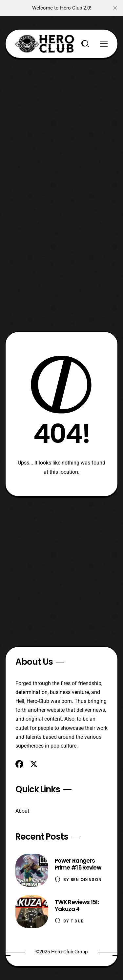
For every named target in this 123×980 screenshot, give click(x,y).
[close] (115, 8)
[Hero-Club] (45, 44)
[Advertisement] (61, 120)
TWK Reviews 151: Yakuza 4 (77, 906)
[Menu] (104, 44)
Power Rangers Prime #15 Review (78, 864)
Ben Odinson (86, 880)
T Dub (77, 921)
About (22, 811)
